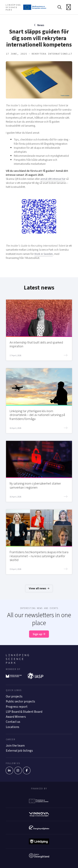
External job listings (19, 751)
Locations (13, 727)
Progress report (17, 707)
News (41, 25)
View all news (39, 588)
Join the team (15, 746)
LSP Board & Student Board (24, 712)
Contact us (13, 722)
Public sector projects (20, 701)
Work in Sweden (44, 254)
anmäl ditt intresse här (53, 179)
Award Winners (16, 717)
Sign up (39, 634)
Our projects (14, 696)
